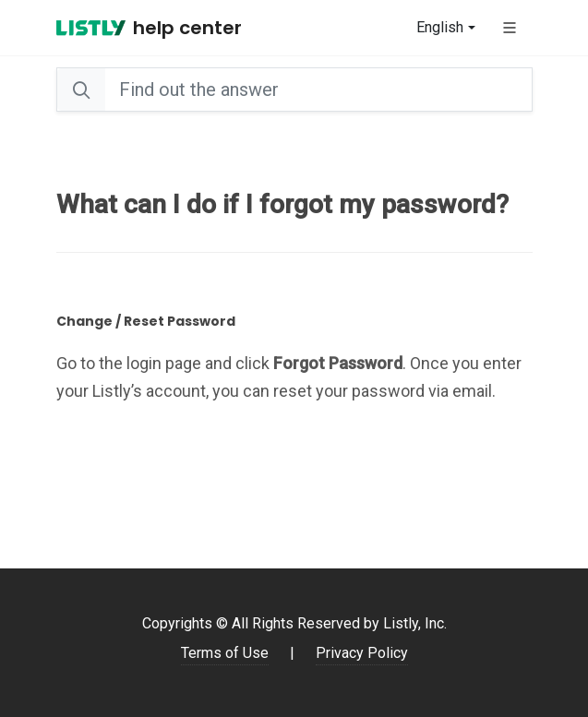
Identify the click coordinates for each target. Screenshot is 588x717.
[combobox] (445, 28)
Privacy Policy (362, 653)
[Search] (318, 90)
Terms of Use (225, 653)
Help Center (187, 28)
